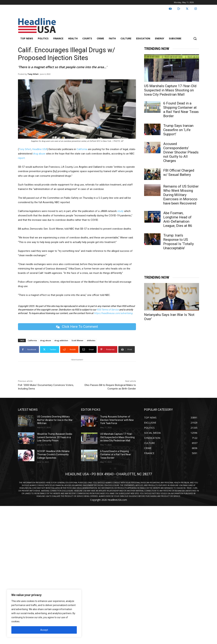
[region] (44, 613)
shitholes (91, 340)
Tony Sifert (33, 74)
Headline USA (40, 149)
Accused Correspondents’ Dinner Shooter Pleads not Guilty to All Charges (181, 152)
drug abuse (39, 154)
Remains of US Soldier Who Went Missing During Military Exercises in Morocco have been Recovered (181, 195)
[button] (195, 38)
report (21, 158)
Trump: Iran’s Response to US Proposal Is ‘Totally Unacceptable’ (179, 242)
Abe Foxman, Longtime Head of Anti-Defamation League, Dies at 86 (178, 219)
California (82, 149)
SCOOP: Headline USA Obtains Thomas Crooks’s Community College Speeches (53, 455)
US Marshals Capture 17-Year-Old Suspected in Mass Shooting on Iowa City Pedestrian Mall (170, 90)
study (120, 211)
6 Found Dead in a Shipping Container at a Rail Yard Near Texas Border (181, 110)
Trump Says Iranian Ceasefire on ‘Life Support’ (178, 130)
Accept (44, 630)
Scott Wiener (77, 340)
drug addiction (61, 340)
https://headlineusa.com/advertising (113, 313)
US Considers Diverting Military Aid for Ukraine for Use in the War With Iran (55, 420)
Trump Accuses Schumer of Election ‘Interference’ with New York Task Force (117, 420)
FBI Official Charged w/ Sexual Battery (179, 173)
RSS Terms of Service (108, 310)
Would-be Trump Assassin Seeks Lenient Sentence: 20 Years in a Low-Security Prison (55, 437)
